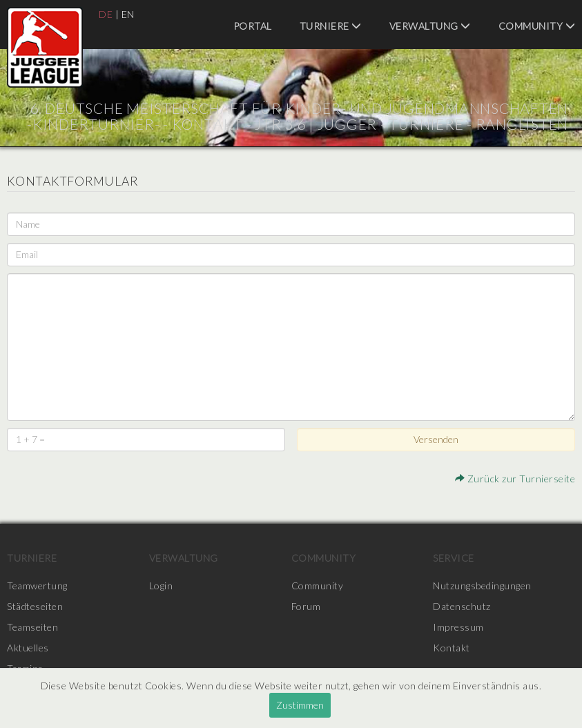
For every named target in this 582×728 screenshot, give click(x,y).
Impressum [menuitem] (458, 627)
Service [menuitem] (454, 558)
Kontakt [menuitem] (452, 648)
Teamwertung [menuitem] (37, 586)
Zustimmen (300, 705)
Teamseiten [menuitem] (32, 627)
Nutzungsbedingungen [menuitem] (482, 586)
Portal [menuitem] (253, 26)
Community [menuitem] (537, 26)
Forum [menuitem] (306, 606)
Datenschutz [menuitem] (462, 606)
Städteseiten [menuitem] (35, 606)
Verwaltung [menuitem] (430, 26)
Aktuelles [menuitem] (28, 648)
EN (128, 14)
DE (106, 14)
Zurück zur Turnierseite (515, 479)
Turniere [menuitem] (331, 26)
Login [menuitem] (161, 586)
